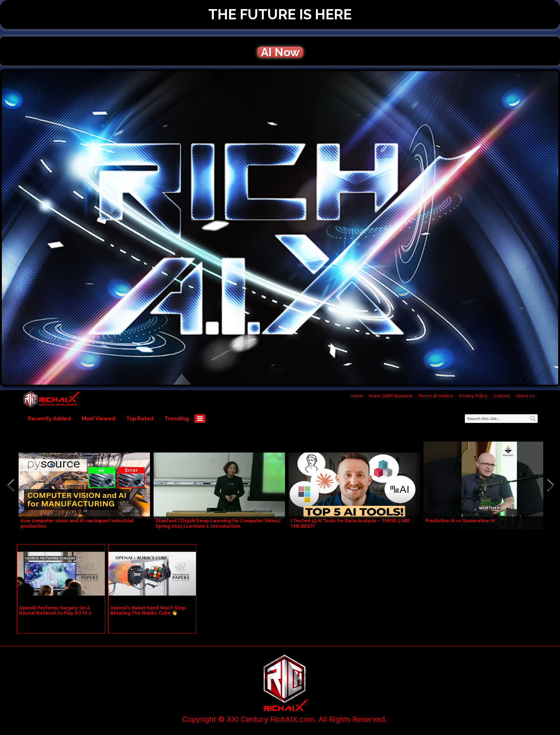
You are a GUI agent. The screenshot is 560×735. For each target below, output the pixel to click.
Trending (177, 419)
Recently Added (49, 419)
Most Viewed (99, 419)
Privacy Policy (474, 396)
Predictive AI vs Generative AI (460, 521)
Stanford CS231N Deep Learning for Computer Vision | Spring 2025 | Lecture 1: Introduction (218, 524)
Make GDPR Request (391, 396)
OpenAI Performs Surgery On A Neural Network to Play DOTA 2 (55, 611)
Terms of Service (436, 396)
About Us (525, 396)
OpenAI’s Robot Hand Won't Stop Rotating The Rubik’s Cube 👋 (148, 611)
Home (357, 396)
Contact (502, 396)
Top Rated (140, 419)
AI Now (280, 52)
